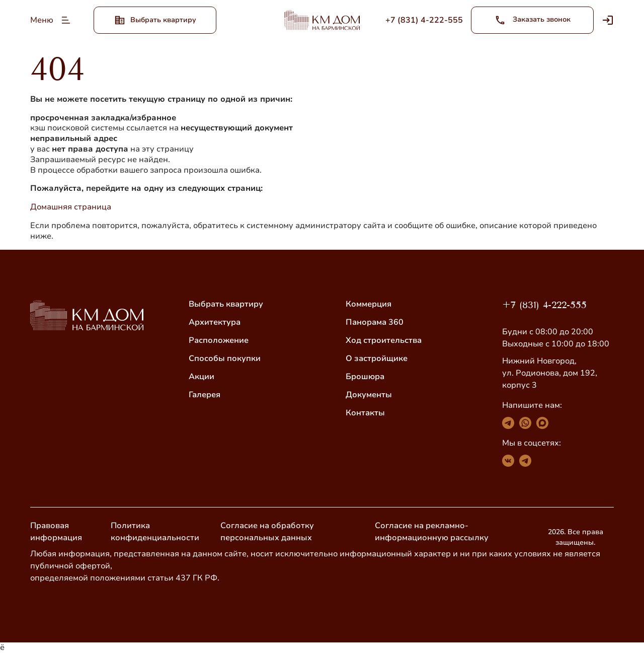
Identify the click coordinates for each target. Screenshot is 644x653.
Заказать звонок (533, 20)
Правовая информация (56, 532)
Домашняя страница (71, 207)
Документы (369, 395)
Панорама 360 (375, 322)
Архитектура (215, 322)
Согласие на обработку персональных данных (267, 532)
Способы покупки (225, 358)
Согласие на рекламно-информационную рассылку (432, 532)
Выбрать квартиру (226, 304)
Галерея (205, 395)
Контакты (365, 413)
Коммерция (369, 304)
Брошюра (365, 377)
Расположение (219, 340)
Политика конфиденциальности (155, 532)
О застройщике (377, 358)
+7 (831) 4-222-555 (544, 305)
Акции (202, 377)
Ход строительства (384, 340)
